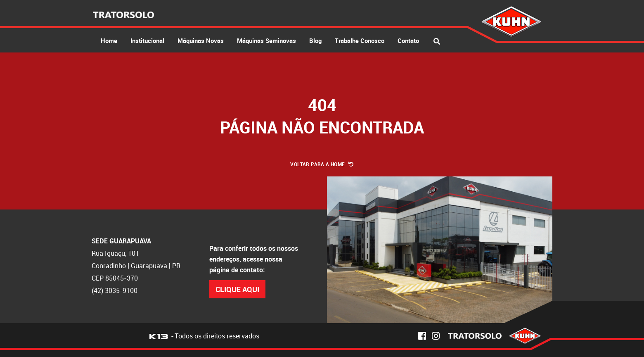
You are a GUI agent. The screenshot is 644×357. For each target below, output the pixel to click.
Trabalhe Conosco (360, 40)
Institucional (147, 40)
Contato (408, 40)
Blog (315, 40)
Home (109, 40)
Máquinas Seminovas (266, 40)
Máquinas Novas (201, 40)
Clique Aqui (237, 289)
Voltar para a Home (322, 164)
